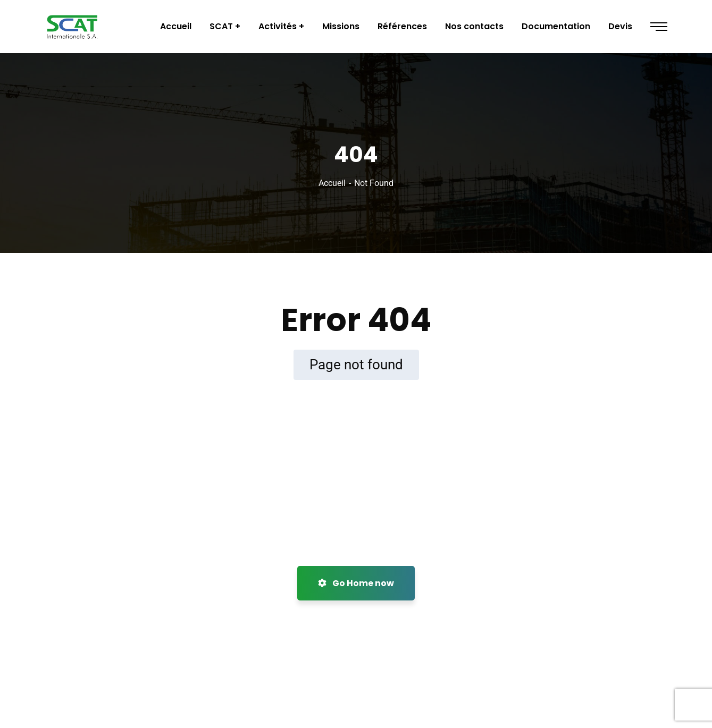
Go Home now (356, 583)
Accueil (332, 183)
